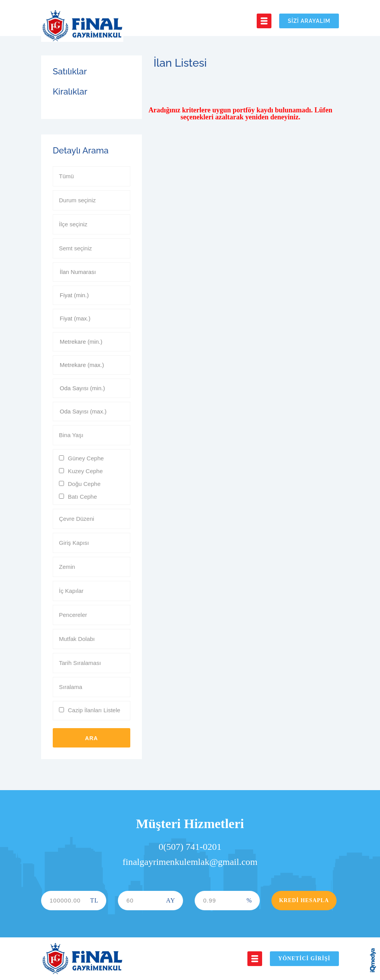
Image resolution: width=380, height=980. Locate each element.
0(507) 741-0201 (190, 847)
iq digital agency (373, 960)
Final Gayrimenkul (82, 26)
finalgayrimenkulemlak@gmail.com (190, 862)
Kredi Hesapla (304, 900)
